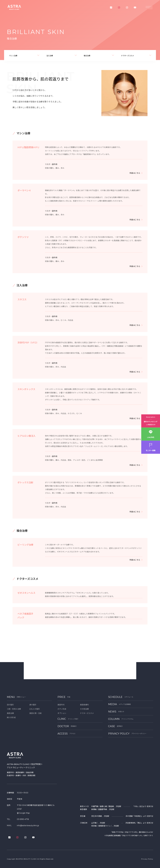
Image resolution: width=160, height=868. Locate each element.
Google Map (24, 813)
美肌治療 (10, 713)
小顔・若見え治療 (14, 709)
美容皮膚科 (84, 705)
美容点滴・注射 (35, 713)
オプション (62, 713)
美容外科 (61, 705)
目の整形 (10, 705)
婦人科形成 (11, 717)
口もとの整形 (35, 709)
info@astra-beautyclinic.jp (28, 825)
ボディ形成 (62, 709)
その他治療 (84, 709)
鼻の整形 (33, 705)
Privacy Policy (147, 859)
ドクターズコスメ (87, 713)
